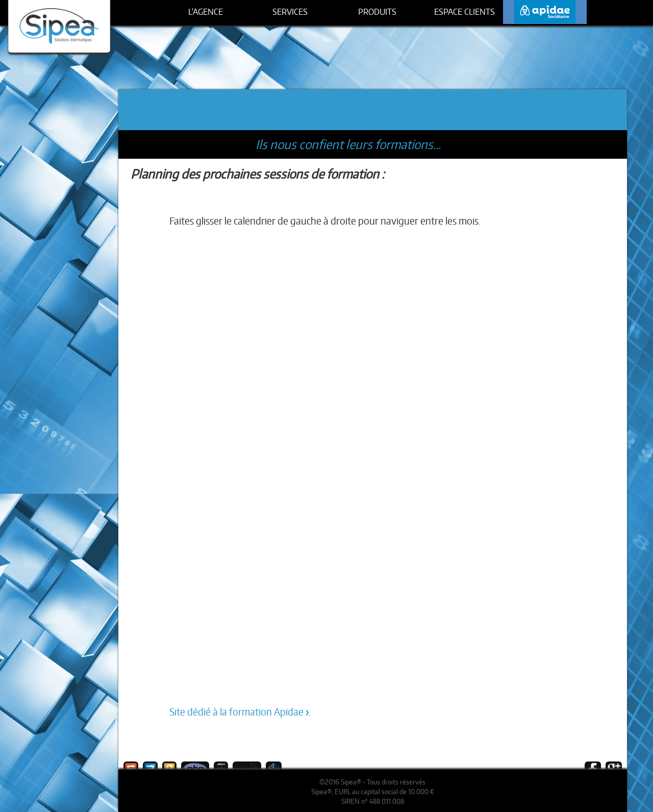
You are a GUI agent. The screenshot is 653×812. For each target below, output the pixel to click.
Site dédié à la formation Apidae (236, 712)
